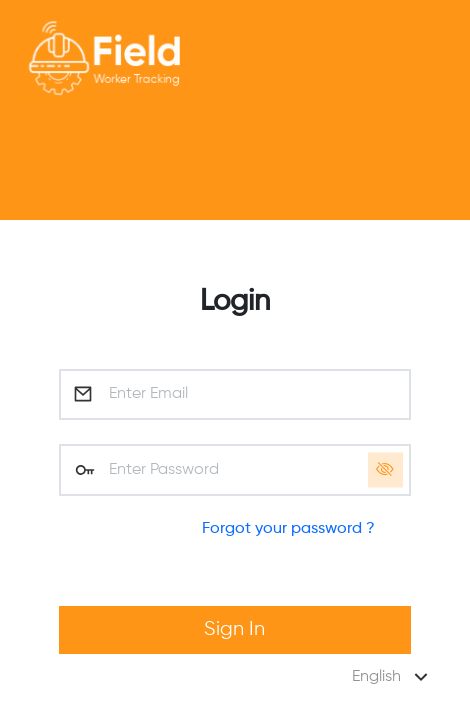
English (392, 677)
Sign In (234, 629)
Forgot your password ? (288, 529)
